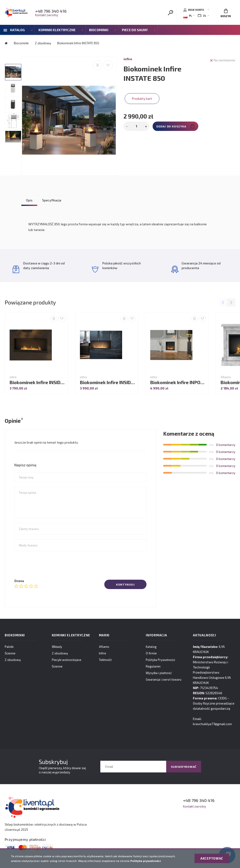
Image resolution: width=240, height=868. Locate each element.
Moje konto (194, 10)
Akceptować (212, 858)
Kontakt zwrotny (47, 15)
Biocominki (99, 30)
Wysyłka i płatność (159, 673)
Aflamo (104, 647)
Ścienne (10, 653)
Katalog (14, 30)
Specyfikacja (52, 200)
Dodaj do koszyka (175, 126)
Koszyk (226, 13)
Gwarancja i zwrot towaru (164, 679)
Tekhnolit (105, 660)
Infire (103, 653)
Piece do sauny (135, 30)
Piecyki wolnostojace (67, 660)
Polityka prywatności (146, 861)
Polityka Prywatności (160, 660)
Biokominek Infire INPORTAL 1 (178, 382)
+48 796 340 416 (51, 11)
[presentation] (50, 565)
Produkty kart (142, 98)
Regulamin (153, 666)
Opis (29, 200)
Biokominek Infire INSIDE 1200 (37, 382)
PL (188, 16)
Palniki (9, 647)
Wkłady (57, 647)
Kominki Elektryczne (57, 30)
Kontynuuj (125, 584)
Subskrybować (184, 767)
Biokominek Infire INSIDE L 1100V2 (108, 382)
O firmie (151, 653)
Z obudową (13, 660)
